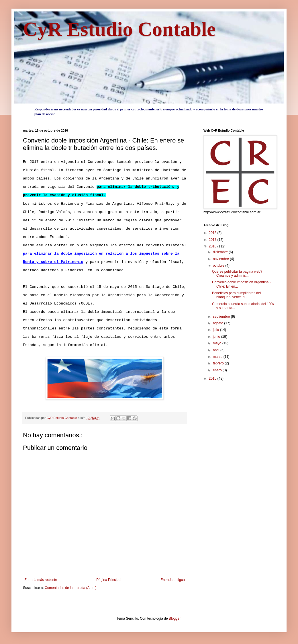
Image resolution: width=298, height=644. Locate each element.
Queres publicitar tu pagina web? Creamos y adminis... (237, 274)
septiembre (222, 317)
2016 (213, 246)
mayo (218, 343)
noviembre (221, 259)
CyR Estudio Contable (119, 29)
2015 (213, 378)
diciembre (221, 252)
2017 (213, 240)
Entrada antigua (173, 580)
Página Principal (109, 580)
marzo (218, 357)
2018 (213, 233)
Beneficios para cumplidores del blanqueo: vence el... (236, 295)
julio (216, 330)
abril (217, 350)
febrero (219, 363)
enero (218, 370)
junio (217, 337)
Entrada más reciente (41, 580)
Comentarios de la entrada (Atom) (71, 588)
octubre (219, 266)
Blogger (175, 618)
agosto (218, 323)
